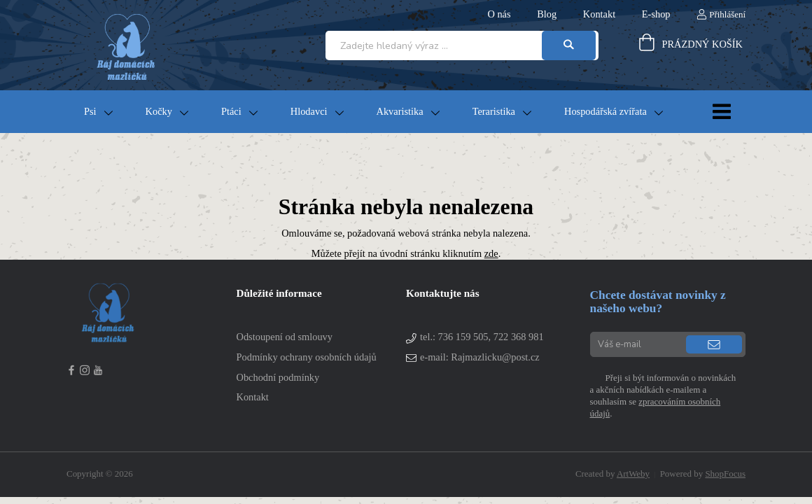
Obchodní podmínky (278, 377)
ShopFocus (725, 474)
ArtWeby (633, 474)
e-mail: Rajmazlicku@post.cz (480, 357)
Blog (547, 14)
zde (491, 253)
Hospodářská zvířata (605, 111)
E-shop (656, 14)
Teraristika (494, 111)
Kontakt (599, 14)
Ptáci (231, 111)
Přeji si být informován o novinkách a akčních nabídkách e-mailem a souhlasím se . (663, 395)
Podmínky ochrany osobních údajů (307, 357)
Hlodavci (309, 111)
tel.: (482, 337)
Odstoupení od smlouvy (285, 337)
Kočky (159, 111)
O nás (499, 14)
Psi (90, 111)
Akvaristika (400, 111)
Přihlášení (727, 14)
